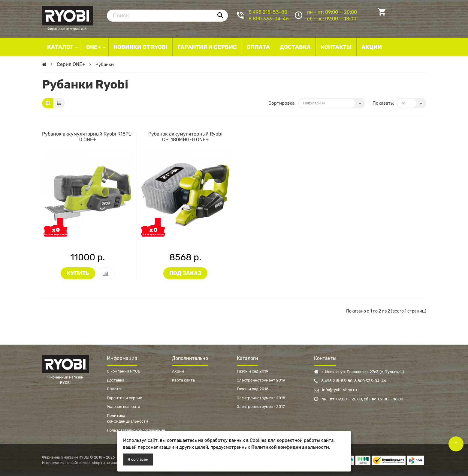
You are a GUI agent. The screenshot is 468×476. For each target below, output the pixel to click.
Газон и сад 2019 (253, 371)
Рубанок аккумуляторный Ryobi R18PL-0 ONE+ (88, 137)
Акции (178, 371)
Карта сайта (183, 380)
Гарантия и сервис (124, 398)
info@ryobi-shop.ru (335, 390)
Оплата (114, 389)
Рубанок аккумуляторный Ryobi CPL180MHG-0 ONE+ (185, 137)
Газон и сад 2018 (253, 389)
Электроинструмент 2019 (261, 380)
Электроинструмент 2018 (261, 398)
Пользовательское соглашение (136, 430)
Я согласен (138, 459)
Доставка (116, 380)
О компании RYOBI (124, 371)
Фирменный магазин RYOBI (68, 15)
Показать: (383, 103)
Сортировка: (282, 103)
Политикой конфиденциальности (290, 447)
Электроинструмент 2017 (261, 407)
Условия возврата (124, 407)
